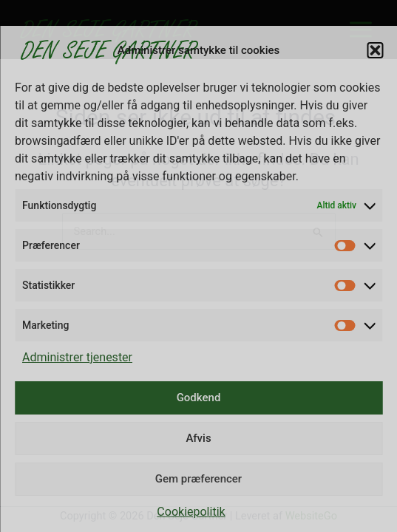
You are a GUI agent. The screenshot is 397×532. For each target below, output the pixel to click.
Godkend (199, 398)
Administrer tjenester (77, 357)
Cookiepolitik (191, 512)
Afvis (198, 438)
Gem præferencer (198, 479)
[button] (375, 50)
